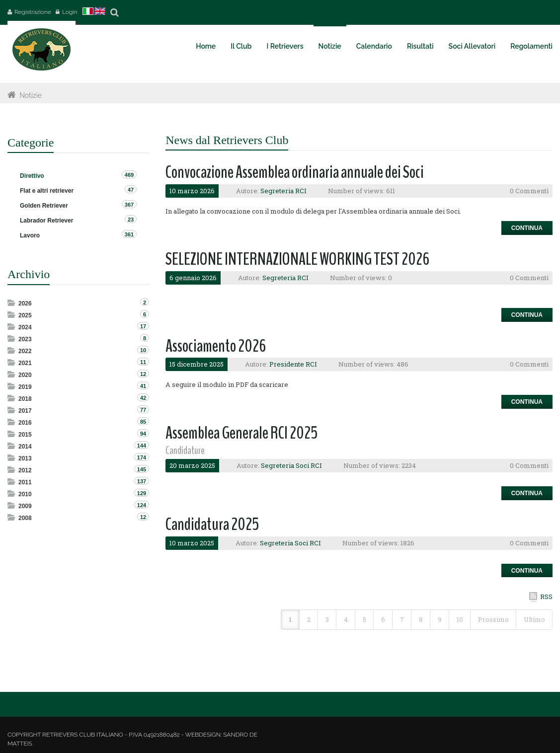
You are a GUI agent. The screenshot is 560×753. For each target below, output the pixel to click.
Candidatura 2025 (212, 524)
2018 (25, 399)
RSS (546, 597)
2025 (25, 315)
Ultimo (534, 619)
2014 (25, 447)
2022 (25, 351)
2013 (25, 458)
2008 (25, 518)
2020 (25, 375)
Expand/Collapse (12, 303)
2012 (25, 470)
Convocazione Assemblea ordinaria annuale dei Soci (295, 172)
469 (129, 175)
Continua (527, 228)
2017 (25, 411)
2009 (25, 506)
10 (460, 619)
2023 (25, 339)
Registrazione (33, 12)
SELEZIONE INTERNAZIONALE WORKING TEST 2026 (297, 259)
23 (131, 220)
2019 (25, 387)
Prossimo (493, 619)
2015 (25, 435)
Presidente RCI (293, 364)
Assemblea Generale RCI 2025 (241, 433)
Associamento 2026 (216, 346)
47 (131, 190)
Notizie (31, 95)
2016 (25, 423)
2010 (25, 494)
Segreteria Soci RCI (291, 465)
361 (129, 234)
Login (70, 12)
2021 (25, 363)
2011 (25, 482)
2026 (25, 303)
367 (129, 205)
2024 (25, 327)
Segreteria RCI (283, 191)
